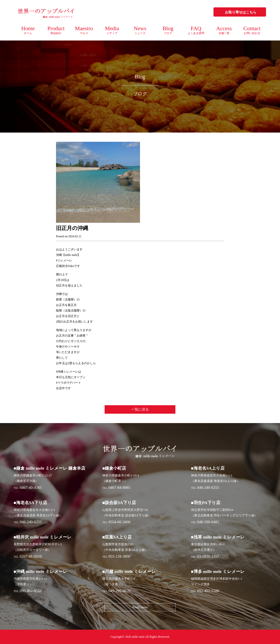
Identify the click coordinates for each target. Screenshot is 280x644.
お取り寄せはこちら (241, 12)
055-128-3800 (119, 556)
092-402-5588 (208, 591)
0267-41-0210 (31, 556)
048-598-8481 (208, 522)
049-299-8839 (119, 591)
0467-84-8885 (119, 488)
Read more (140, 607)
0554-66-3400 (119, 522)
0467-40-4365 (31, 488)
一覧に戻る (140, 409)
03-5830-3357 (208, 556)
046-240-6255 (208, 488)
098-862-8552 (31, 591)
